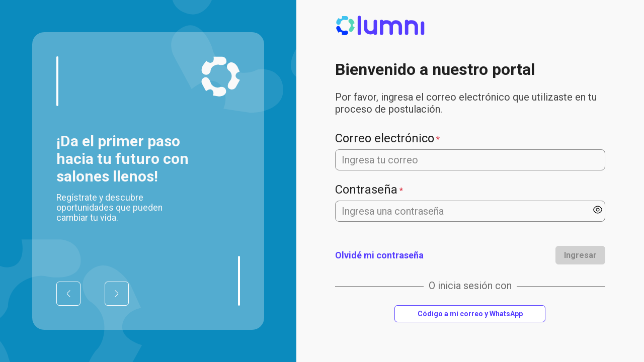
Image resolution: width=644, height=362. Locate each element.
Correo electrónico (385, 138)
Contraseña (366, 190)
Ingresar (580, 255)
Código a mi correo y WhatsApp (470, 314)
